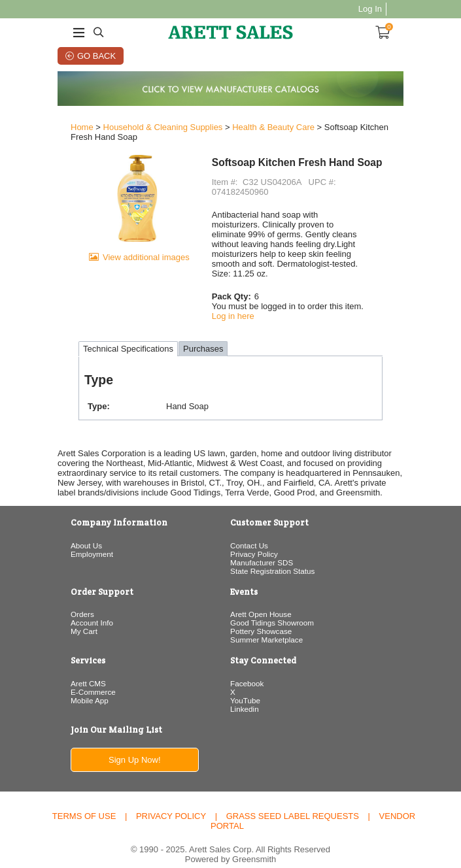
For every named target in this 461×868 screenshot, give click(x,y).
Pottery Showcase (261, 615)
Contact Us (249, 529)
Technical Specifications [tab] (97, 333)
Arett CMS (58, 667)
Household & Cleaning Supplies (132, 130)
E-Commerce (62, 676)
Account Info (61, 606)
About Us (56, 529)
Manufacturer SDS (262, 546)
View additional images (128, 282)
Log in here (228, 300)
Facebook (247, 667)
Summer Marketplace (266, 623)
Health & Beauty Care (243, 130)
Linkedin (245, 693)
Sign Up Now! (116, 744)
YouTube (245, 684)
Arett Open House (261, 598)
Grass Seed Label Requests (293, 800)
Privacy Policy (254, 538)
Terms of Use (84, 800)
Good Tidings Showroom (272, 606)
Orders (52, 598)
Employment (61, 538)
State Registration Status (272, 555)
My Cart (53, 615)
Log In (401, 9)
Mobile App (59, 684)
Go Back (79, 56)
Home (51, 130)
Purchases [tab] (172, 333)
